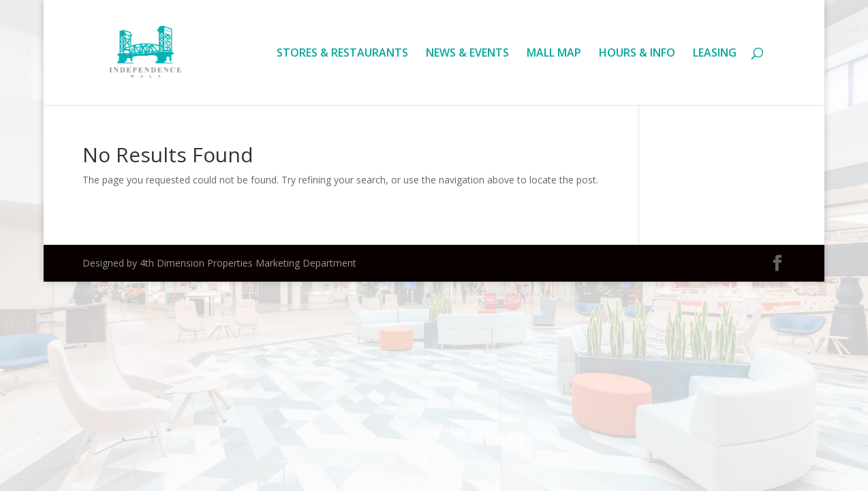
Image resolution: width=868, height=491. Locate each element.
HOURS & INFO (637, 54)
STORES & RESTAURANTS (342, 54)
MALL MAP (554, 54)
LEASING (715, 54)
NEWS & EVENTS (467, 54)
